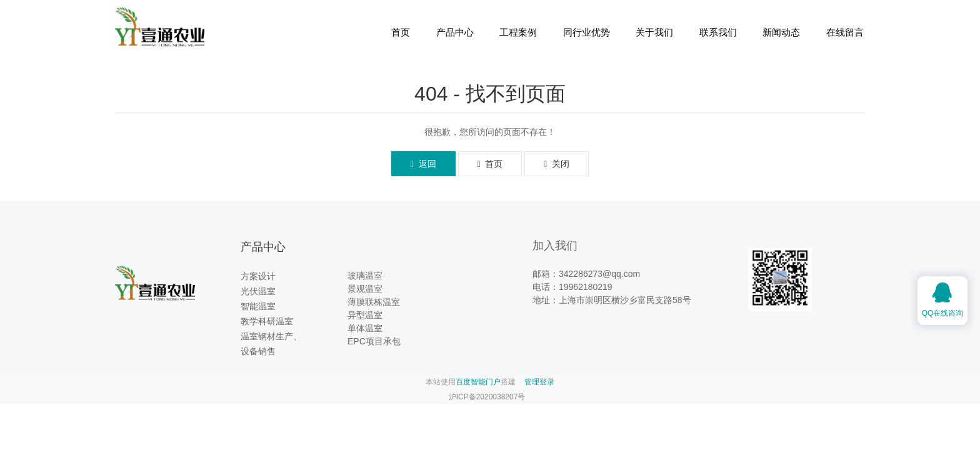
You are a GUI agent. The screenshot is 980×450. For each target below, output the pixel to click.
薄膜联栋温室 (374, 302)
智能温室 (258, 306)
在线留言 (845, 32)
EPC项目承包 (374, 341)
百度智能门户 (478, 382)
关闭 (557, 164)
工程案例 (518, 32)
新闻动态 (781, 32)
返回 (423, 164)
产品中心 (455, 32)
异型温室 (365, 315)
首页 (401, 32)
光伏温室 (258, 291)
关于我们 (654, 32)
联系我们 (718, 32)
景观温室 (365, 289)
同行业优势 (587, 32)
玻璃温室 (365, 276)
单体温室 (365, 328)
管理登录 (539, 382)
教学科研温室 (267, 321)
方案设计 (258, 276)
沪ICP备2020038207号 (487, 397)
